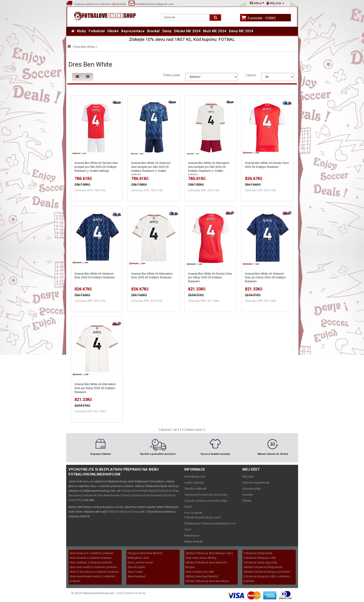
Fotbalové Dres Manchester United (106, 495)
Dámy (167, 31)
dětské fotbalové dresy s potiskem (267, 572)
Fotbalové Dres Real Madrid (139, 491)
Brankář (154, 31)
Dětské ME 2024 (187, 31)
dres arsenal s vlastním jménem (91, 558)
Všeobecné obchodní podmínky (206, 495)
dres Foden (135, 572)
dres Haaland (136, 576)
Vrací (188, 529)
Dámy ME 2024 (241, 31)
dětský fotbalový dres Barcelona (207, 581)
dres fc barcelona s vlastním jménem (94, 572)
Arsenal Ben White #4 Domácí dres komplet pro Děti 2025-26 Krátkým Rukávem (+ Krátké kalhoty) (96, 167)
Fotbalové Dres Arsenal (145, 495)
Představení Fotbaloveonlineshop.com (210, 523)
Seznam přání (252, 489)
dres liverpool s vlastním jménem (92, 553)
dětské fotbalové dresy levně (263, 567)
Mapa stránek (193, 542)
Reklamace (192, 535)
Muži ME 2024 (215, 31)
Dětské (113, 31)
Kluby (82, 31)
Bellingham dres (138, 558)
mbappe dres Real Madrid (145, 553)
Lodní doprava (194, 483)
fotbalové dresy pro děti (260, 558)
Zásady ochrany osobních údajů (206, 501)
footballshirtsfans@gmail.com (151, 4)
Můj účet (248, 477)
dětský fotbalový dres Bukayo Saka (209, 553)
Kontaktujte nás (195, 477)
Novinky (248, 495)
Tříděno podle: (172, 75)
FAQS (188, 507)
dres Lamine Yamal (140, 562)
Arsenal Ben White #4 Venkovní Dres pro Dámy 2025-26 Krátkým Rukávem (265, 278)
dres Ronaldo (136, 567)
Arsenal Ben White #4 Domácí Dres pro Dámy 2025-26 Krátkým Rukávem (210, 278)
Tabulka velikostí (195, 489)
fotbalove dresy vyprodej (260, 562)
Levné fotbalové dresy (131, 593)
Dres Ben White (84, 47)
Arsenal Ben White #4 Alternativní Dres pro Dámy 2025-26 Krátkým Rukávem (95, 388)
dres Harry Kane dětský (201, 558)
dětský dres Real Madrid (202, 576)
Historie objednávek (256, 483)
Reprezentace (133, 31)
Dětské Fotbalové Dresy (123, 512)
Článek (247, 501)
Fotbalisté (97, 31)
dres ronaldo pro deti (200, 572)
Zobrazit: (251, 75)
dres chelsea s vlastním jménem (91, 562)
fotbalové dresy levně (258, 553)
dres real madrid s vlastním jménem (93, 567)
